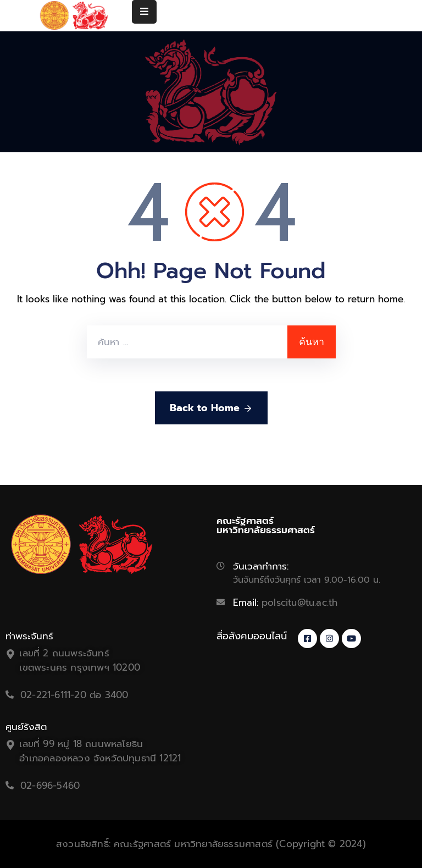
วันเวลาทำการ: (261, 566)
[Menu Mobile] (144, 12)
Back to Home (211, 408)
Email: (285, 602)
